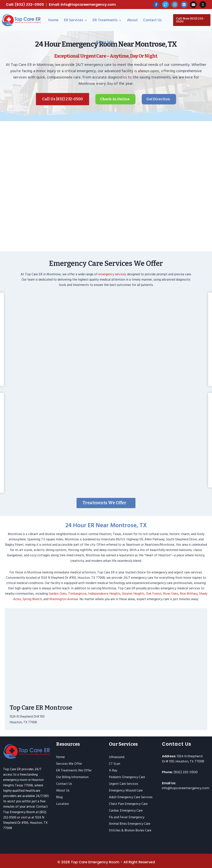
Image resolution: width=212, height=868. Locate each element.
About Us (63, 790)
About (132, 20)
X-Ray (113, 770)
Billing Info (105, 42)
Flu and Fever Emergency (127, 817)
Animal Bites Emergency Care (130, 823)
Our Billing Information (72, 777)
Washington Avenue (64, 595)
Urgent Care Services (124, 783)
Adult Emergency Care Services (131, 797)
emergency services (112, 271)
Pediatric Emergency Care (127, 777)
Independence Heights (104, 590)
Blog (59, 797)
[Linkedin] (184, 5)
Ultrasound (117, 757)
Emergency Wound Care (126, 790)
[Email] (193, 5)
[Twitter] (165, 5)
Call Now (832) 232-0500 (190, 20)
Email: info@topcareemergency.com (82, 4)
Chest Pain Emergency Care (128, 803)
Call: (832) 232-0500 (25, 4)
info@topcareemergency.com (186, 788)
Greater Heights (133, 590)
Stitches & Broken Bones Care (130, 830)
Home (53, 20)
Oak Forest (154, 590)
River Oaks (171, 590)
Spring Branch (32, 595)
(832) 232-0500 (186, 772)
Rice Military (189, 590)
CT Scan (115, 763)
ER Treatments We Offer (74, 770)
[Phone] (203, 5)
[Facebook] (156, 5)
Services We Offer (69, 763)
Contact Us (152, 20)
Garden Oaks (58, 590)
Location (63, 803)
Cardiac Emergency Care (126, 810)
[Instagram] (175, 5)
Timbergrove (77, 590)
